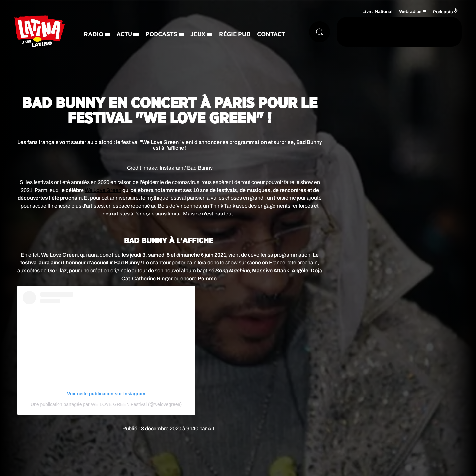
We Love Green (103, 190)
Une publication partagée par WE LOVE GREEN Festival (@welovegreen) (106, 404)
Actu (124, 34)
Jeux (198, 34)
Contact (271, 34)
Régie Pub (235, 34)
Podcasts (161, 34)
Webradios (410, 12)
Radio (94, 34)
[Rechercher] (320, 32)
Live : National (377, 12)
